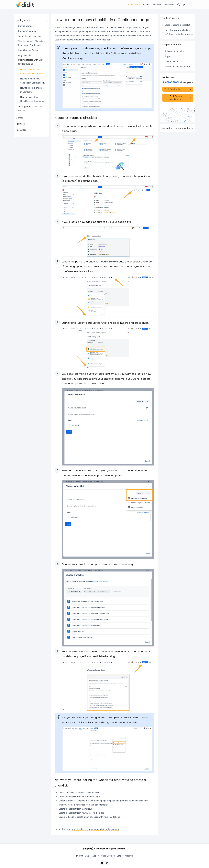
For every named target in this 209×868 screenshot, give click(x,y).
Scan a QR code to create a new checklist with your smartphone (89, 817)
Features (157, 5)
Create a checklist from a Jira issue (76, 809)
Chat (87, 856)
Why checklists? (26, 55)
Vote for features (125, 856)
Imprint (80, 856)
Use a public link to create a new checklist (79, 793)
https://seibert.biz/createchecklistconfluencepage (96, 829)
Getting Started (25, 26)
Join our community (174, 51)
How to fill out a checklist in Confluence (32, 90)
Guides (147, 5)
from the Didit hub (115, 32)
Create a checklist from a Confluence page (79, 797)
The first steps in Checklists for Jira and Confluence (31, 43)
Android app (99, 813)
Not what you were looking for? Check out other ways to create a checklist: (179, 33)
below (148, 36)
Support (169, 56)
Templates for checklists (30, 36)
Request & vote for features (178, 66)
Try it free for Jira (173, 89)
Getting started (133, 5)
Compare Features (27, 31)
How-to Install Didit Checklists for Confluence (33, 99)
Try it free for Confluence (176, 98)
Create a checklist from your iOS (74, 813)
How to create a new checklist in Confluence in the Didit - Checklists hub (33, 81)
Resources (169, 5)
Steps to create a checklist (177, 25)
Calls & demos (172, 61)
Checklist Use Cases (28, 50)
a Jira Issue (130, 32)
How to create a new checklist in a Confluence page (32, 72)
